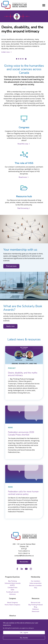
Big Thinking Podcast (36, 605)
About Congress (12, 603)
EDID (12, 590)
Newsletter (24, 562)
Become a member (36, 586)
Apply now (10, 326)
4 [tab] (23, 59)
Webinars (36, 609)
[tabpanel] (24, 34)
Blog (36, 607)
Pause (26, 59)
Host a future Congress (12, 605)
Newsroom (36, 611)
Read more (23, 177)
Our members (36, 581)
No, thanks (24, 638)
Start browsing (23, 208)
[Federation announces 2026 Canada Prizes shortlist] (21, 433)
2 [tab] (19, 59)
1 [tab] (17, 59)
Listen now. (6, 52)
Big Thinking (12, 581)
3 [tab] (21, 59)
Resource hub (36, 603)
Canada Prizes (12, 588)
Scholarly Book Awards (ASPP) (13, 584)
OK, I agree (24, 632)
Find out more (11, 266)
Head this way (23, 144)
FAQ (36, 588)
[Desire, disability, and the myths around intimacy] (23, 374)
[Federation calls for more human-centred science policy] (24, 493)
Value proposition (36, 583)
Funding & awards (12, 592)
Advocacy (12, 594)
